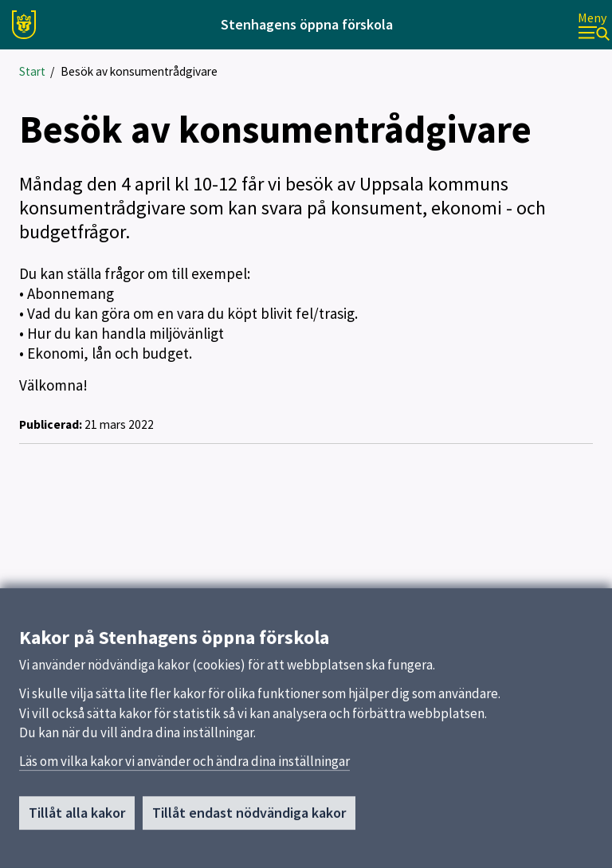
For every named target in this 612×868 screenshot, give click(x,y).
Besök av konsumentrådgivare (139, 71)
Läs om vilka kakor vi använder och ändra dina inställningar (184, 767)
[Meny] (594, 25)
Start (32, 71)
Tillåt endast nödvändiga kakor (249, 818)
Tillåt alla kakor (77, 818)
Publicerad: (51, 424)
